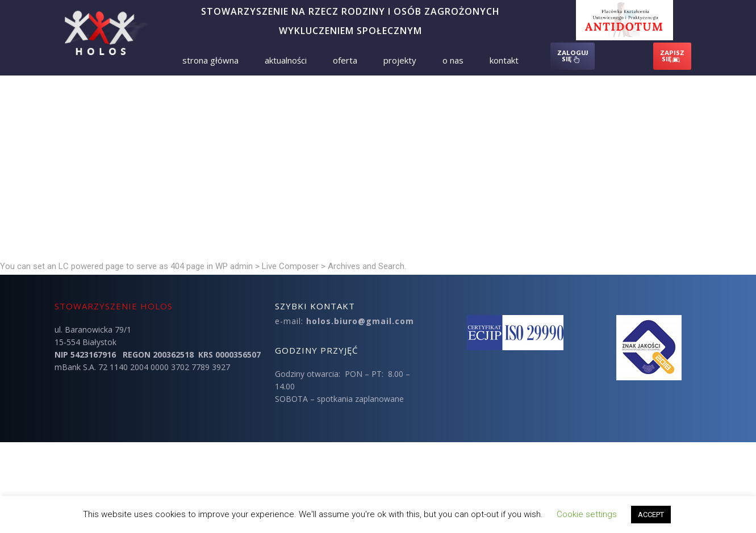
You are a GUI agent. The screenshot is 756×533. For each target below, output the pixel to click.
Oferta (345, 60)
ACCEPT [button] (651, 515)
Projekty (400, 60)
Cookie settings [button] (587, 514)
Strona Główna (210, 60)
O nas (453, 60)
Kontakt (504, 60)
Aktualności (286, 60)
